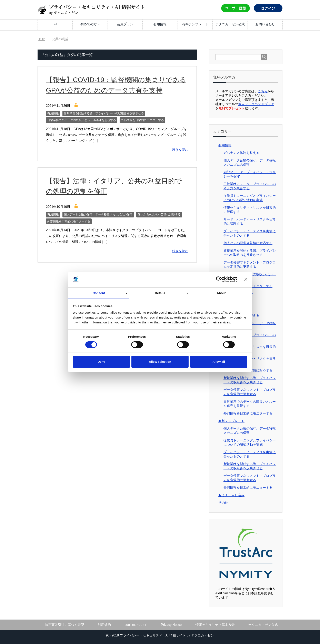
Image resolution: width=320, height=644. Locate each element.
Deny (101, 362)
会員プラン (125, 24)
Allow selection (160, 362)
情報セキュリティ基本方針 (215, 625)
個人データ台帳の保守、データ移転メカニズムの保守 (98, 214)
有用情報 (160, 24)
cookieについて (136, 625)
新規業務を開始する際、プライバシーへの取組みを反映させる (104, 113)
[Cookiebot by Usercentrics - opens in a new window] (219, 279)
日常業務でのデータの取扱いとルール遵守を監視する (82, 120)
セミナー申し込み (231, 495)
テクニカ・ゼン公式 (230, 24)
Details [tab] (160, 293)
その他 (223, 503)
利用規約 (104, 625)
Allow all (219, 362)
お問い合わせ (265, 24)
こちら (263, 91)
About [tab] (221, 293)
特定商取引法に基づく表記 (64, 625)
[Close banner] (246, 279)
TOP (55, 24)
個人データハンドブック (256, 104)
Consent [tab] (99, 293)
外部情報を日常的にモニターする (142, 120)
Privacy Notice (171, 625)
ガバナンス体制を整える (241, 153)
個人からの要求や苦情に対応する (159, 214)
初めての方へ (90, 24)
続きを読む (180, 150)
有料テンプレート (195, 24)
